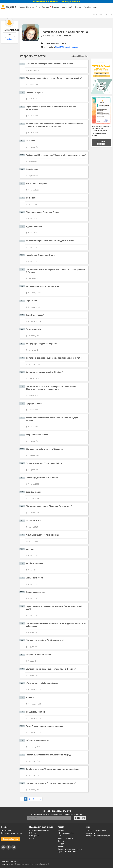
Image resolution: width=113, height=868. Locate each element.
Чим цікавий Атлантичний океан (41, 255)
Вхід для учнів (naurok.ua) (96, 830)
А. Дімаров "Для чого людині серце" (43, 535)
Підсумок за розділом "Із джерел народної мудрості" (51, 783)
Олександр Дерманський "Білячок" (42, 478)
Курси (32, 838)
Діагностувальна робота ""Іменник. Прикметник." (49, 506)
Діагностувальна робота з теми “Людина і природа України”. (54, 78)
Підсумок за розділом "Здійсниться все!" (45, 640)
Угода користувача (8, 864)
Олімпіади (62, 846)
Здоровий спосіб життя (37, 435)
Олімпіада (87, 7)
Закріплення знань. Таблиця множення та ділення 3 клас (53, 769)
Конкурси (78, 7)
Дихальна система (34, 578)
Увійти (9, 39)
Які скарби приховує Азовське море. (43, 286)
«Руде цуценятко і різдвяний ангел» (43, 683)
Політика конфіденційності (40, 864)
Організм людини (34, 492)
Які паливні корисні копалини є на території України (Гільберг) (55, 358)
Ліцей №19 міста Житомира (67, 47)
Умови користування (22, 864)
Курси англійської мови (67, 852)
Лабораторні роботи (65, 838)
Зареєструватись (10, 30)
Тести (38, 7)
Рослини (30, 697)
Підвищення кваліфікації (63, 7)
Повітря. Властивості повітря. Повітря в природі (48, 755)
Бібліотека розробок (65, 833)
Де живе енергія (33, 329)
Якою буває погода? (35, 315)
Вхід (101, 14)
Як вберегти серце (34, 563)
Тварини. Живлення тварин (39, 655)
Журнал (22, 7)
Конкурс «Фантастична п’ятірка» (98, 836)
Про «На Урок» (7, 830)
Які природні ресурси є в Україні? (41, 344)
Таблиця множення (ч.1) (37, 740)
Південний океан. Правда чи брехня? (43, 212)
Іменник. (30, 549)
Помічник (46, 7)
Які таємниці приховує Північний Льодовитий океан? (50, 241)
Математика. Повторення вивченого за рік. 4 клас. (50, 64)
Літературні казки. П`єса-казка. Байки (44, 463)
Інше (96, 7)
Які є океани (31, 198)
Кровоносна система (35, 592)
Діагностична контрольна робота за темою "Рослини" (51, 669)
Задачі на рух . (32, 169)
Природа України (34, 403)
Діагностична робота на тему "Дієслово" (44, 449)
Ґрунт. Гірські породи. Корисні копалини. (45, 726)
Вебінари (33, 833)
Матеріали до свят (93, 833)
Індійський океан (34, 226)
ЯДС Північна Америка (36, 184)
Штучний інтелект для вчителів (70, 849)
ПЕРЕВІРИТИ (80, 818)
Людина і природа (34, 92)
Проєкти (61, 841)
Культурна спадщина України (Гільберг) (44, 372)
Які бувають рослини (36, 712)
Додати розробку (101, 143)
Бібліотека (30, 7)
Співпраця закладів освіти (11, 833)
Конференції (34, 836)
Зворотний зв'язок (11, 839)
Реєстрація (108, 14)
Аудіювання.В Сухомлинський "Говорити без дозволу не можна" (56, 155)
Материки (30, 141)
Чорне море (31, 301)
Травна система (33, 521)
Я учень (94, 14)
